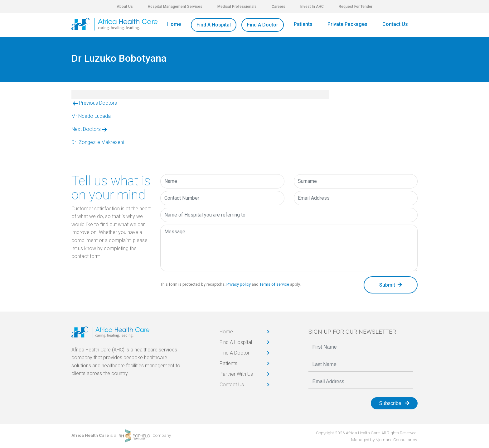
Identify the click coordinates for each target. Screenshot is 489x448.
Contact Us (395, 24)
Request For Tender (356, 7)
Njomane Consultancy (396, 440)
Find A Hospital (214, 25)
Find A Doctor (263, 25)
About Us (125, 7)
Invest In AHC (312, 7)
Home (174, 24)
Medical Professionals (237, 7)
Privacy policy (239, 284)
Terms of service (274, 284)
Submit (391, 285)
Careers (278, 7)
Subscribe (394, 403)
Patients (303, 24)
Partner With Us (236, 374)
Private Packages (347, 24)
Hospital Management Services (175, 7)
